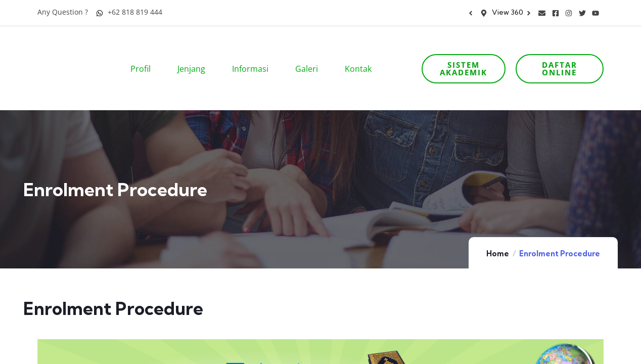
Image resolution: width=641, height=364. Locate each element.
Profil (144, 55)
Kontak (361, 55)
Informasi (254, 55)
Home (498, 225)
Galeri (310, 55)
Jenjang (195, 55)
